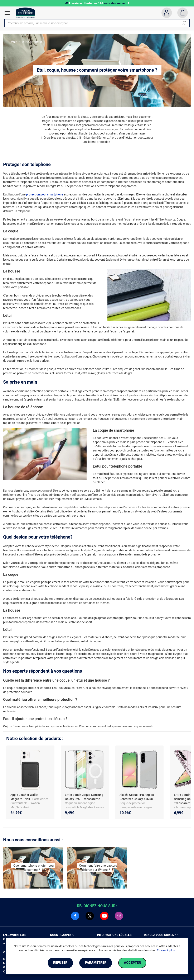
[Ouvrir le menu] (7, 13)
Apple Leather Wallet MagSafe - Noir (24, 797)
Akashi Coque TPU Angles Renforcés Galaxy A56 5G (137, 797)
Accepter (132, 963)
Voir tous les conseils (26, 42)
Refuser (60, 963)
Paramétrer (96, 963)
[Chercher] (184, 23)
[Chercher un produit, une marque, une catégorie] (95, 23)
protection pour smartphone (45, 194)
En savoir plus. (166, 950)
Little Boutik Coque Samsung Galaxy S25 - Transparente (84, 797)
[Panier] (183, 13)
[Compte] (167, 13)
